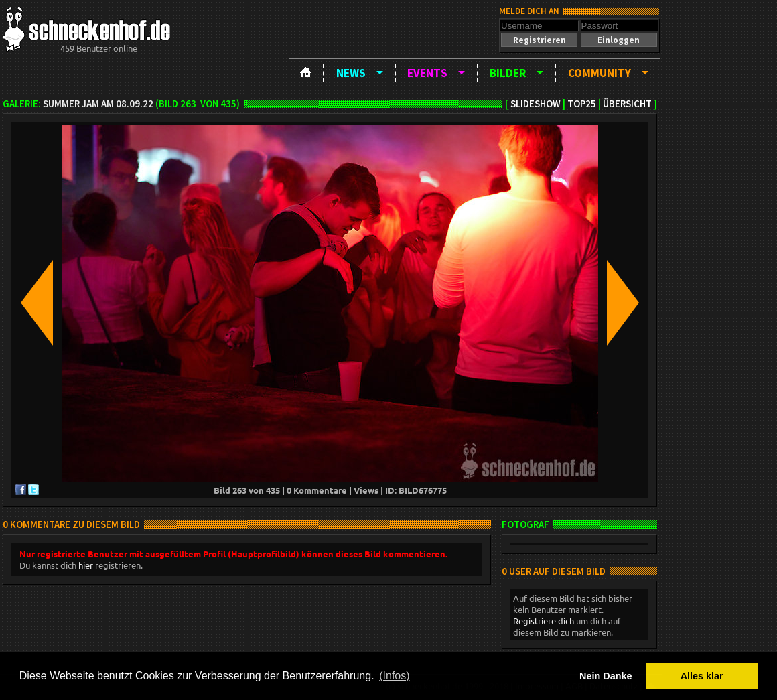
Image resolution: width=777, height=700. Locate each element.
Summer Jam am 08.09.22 (98, 104)
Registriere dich (544, 621)
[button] (539, 40)
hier (86, 565)
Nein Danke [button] (606, 676)
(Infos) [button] (394, 676)
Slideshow (536, 104)
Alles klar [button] (702, 676)
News (351, 73)
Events (427, 73)
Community (599, 73)
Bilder (508, 73)
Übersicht (627, 104)
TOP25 (582, 104)
